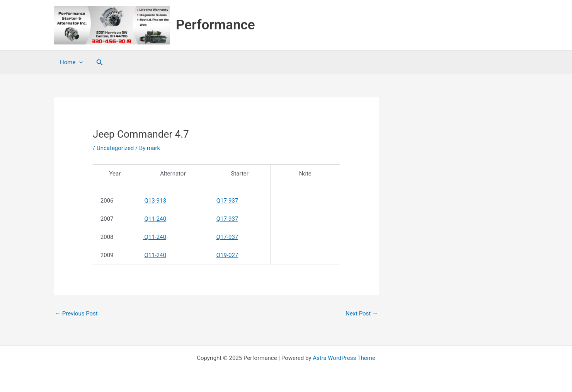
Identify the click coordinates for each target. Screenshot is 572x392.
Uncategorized (115, 148)
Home (71, 62)
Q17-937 (227, 201)
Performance (215, 25)
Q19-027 (227, 255)
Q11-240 (156, 219)
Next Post (362, 314)
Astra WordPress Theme (344, 358)
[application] (79, 62)
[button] (100, 62)
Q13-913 (156, 201)
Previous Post (76, 314)
